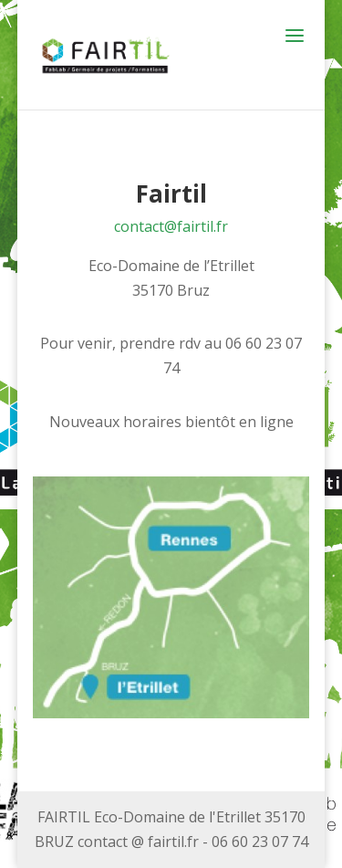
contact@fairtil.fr (171, 226)
